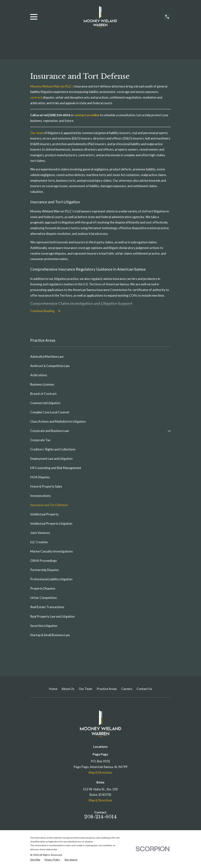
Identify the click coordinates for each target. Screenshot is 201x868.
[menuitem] (101, 357)
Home (53, 689)
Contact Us (144, 689)
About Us (68, 689)
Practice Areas (107, 689)
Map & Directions (100, 773)
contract (36, 97)
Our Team (85, 689)
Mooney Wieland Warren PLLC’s (52, 86)
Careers (127, 689)
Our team (37, 133)
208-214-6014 (100, 817)
